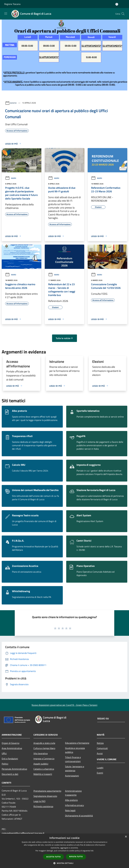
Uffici (4, 753)
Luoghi (100, 768)
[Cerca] (123, 14)
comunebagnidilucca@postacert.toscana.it (23, 833)
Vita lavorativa (41, 753)
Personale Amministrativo (14, 769)
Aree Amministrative (12, 748)
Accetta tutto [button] (53, 857)
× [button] (126, 837)
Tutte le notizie (64, 338)
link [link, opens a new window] (92, 851)
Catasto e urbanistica (44, 769)
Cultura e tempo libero (44, 748)
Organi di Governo (11, 743)
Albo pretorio (71, 800)
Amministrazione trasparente (73, 793)
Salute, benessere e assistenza (75, 768)
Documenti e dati (10, 774)
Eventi (100, 773)
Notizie (100, 743)
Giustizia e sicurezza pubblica (75, 750)
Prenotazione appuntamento (47, 791)
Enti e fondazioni (10, 759)
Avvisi (13, 103)
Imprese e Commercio (44, 759)
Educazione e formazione (77, 743)
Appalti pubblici (41, 764)
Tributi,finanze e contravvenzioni (73, 759)
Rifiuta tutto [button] (76, 857)
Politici (5, 764)
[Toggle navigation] (6, 13)
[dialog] (64, 851)
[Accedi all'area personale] (117, 4)
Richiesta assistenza (43, 806)
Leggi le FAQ (39, 801)
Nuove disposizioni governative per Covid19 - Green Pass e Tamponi (64, 705)
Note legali (70, 810)
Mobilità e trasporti (43, 774)
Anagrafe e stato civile (44, 743)
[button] (64, 863)
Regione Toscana (12, 4)
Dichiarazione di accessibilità (79, 816)
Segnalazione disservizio (45, 796)
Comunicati (102, 748)
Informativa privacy (75, 805)
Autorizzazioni (72, 776)
